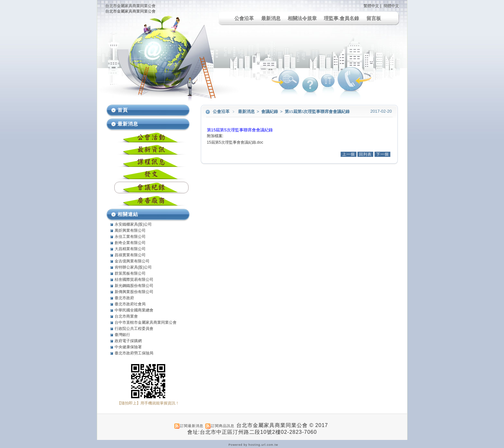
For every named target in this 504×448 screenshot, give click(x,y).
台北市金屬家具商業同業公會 (130, 6)
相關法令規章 (302, 18)
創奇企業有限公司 (130, 243)
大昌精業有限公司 (130, 249)
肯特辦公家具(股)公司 (133, 267)
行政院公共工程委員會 (134, 329)
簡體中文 (391, 6)
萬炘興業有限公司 (130, 230)
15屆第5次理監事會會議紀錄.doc (235, 142)
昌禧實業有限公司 (130, 255)
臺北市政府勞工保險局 (134, 353)
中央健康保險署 (128, 347)
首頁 (123, 110)
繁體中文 (371, 6)
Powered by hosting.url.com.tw (253, 445)
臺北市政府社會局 (130, 304)
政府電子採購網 (128, 341)
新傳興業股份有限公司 (134, 292)
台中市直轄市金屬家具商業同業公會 (146, 322)
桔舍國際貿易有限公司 (134, 280)
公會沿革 (244, 18)
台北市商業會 (126, 316)
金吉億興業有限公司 (132, 261)
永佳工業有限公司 (130, 237)
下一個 (382, 154)
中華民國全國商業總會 (134, 310)
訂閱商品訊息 (223, 426)
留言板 (374, 18)
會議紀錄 (270, 112)
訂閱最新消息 (192, 426)
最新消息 (271, 18)
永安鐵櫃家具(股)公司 (133, 224)
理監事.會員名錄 (341, 18)
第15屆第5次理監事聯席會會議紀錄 (317, 112)
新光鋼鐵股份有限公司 (134, 286)
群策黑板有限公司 (130, 273)
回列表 (365, 154)
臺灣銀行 (122, 335)
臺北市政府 (124, 298)
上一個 (349, 154)
